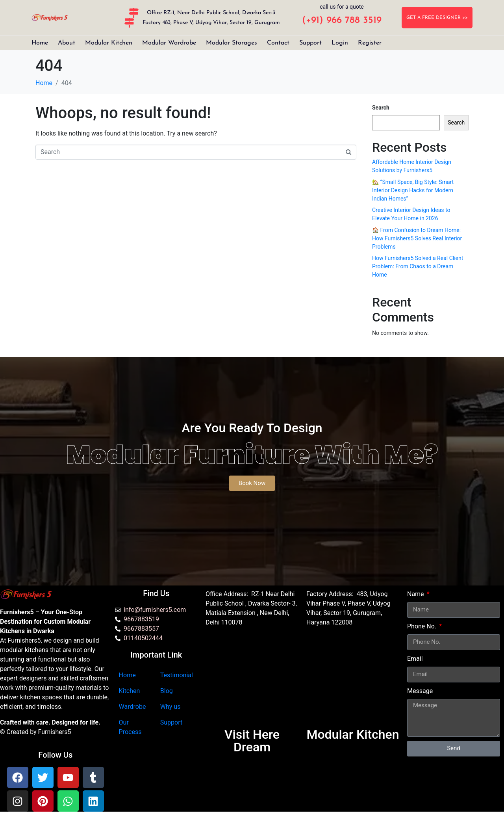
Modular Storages (232, 43)
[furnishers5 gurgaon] (353, 681)
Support (310, 43)
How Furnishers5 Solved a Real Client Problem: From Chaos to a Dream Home (418, 266)
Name (416, 594)
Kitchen (130, 691)
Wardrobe (132, 707)
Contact (278, 43)
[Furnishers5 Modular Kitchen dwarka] (252, 681)
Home (40, 43)
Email (415, 659)
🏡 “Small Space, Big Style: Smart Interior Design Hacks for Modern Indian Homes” (413, 190)
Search (381, 108)
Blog (167, 691)
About (67, 43)
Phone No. (422, 626)
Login (340, 43)
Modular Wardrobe (169, 43)
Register (370, 43)
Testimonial (177, 675)
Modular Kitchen (109, 43)
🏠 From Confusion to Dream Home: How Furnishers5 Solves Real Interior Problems (417, 238)
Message (420, 691)
